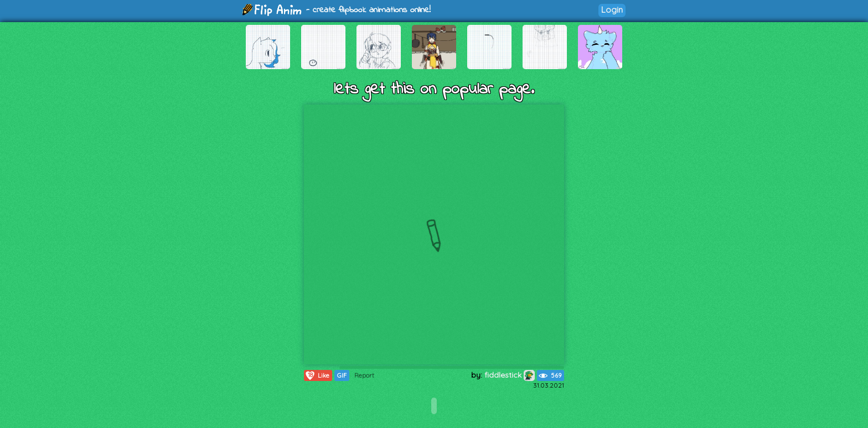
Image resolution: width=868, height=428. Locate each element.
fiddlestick (510, 375)
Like (317, 375)
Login (612, 10)
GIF (342, 375)
